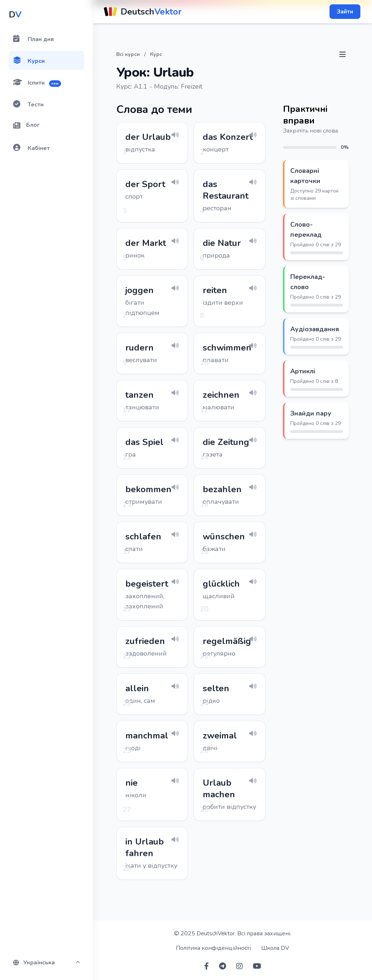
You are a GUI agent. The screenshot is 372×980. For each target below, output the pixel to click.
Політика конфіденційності (213, 948)
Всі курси (128, 54)
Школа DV (275, 948)
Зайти (345, 12)
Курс (156, 54)
